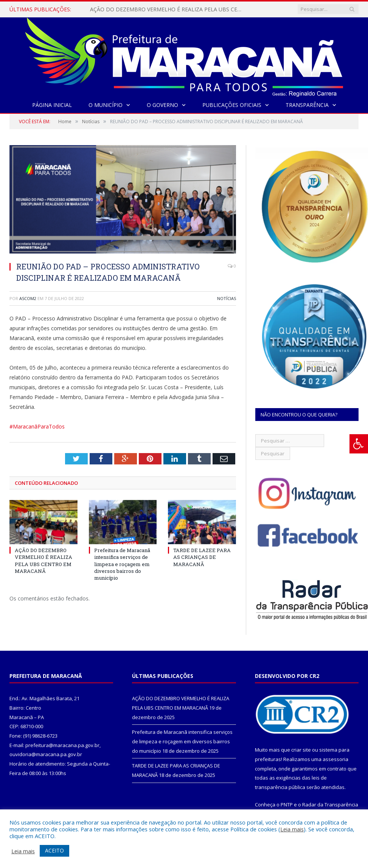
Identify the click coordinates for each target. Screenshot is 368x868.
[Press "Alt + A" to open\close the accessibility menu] (359, 444)
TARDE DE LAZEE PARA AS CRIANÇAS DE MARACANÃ (202, 557)
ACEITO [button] (54, 850)
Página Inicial (52, 105)
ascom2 (28, 298)
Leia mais (292, 829)
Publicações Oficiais (232, 105)
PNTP (287, 805)
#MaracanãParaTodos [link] (37, 426)
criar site (301, 750)
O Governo (162, 105)
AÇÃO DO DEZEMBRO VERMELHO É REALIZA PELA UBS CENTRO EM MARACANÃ (168, 9)
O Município (106, 105)
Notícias (227, 298)
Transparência (307, 105)
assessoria (335, 759)
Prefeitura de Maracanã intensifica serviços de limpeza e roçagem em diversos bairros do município (122, 564)
